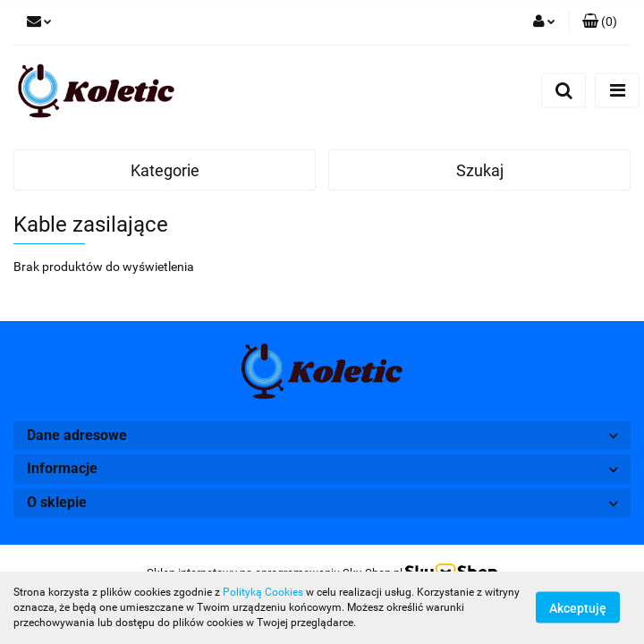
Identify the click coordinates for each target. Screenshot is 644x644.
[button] (600, 22)
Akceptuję (578, 608)
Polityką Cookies (263, 592)
